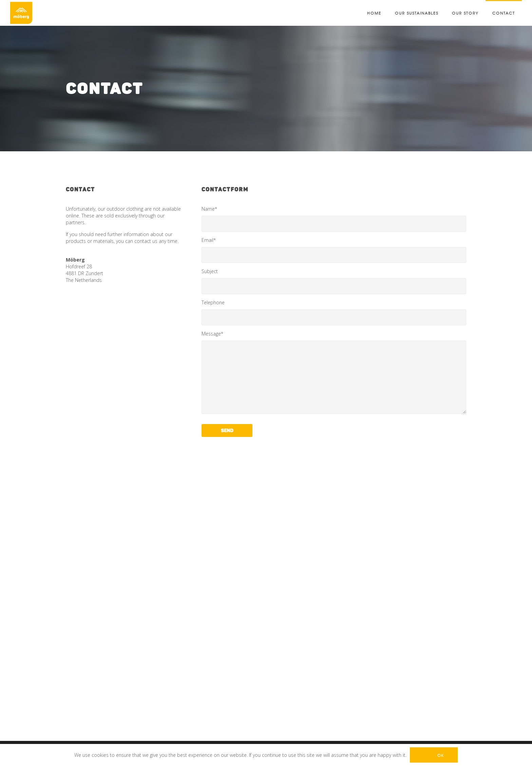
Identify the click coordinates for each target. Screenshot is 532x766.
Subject (334, 281)
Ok (441, 755)
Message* (334, 372)
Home (374, 13)
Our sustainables (417, 13)
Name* (334, 219)
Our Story (465, 13)
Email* (334, 250)
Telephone (334, 312)
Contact (504, 13)
